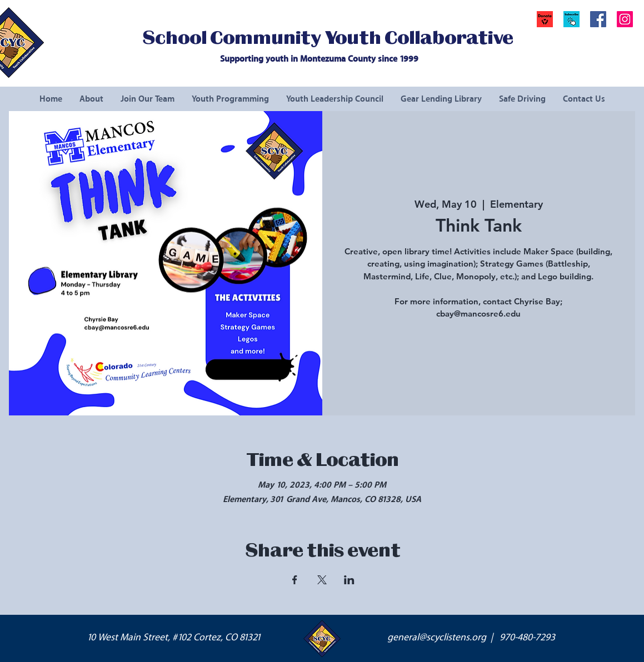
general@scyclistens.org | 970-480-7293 (471, 638)
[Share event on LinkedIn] (349, 580)
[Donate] (545, 19)
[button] (571, 19)
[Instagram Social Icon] (625, 19)
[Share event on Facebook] (295, 580)
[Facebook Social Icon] (598, 19)
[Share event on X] (322, 580)
